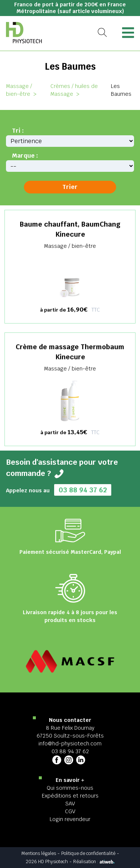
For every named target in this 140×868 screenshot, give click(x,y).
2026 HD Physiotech (47, 862)
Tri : (18, 131)
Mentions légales (39, 853)
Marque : (25, 156)
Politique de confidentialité (88, 853)
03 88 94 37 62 (83, 490)
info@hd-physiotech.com (70, 744)
